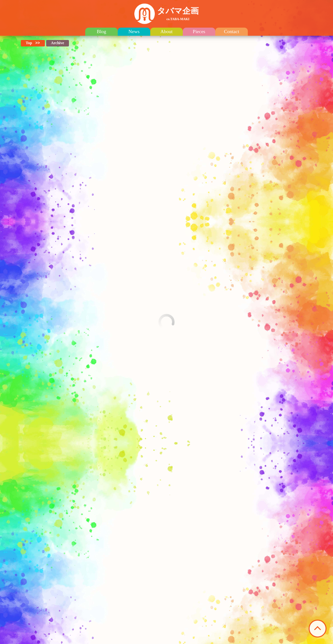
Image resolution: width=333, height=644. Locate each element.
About (166, 32)
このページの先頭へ (318, 629)
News (134, 32)
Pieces (199, 32)
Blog (101, 32)
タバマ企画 (178, 14)
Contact (232, 32)
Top (29, 43)
